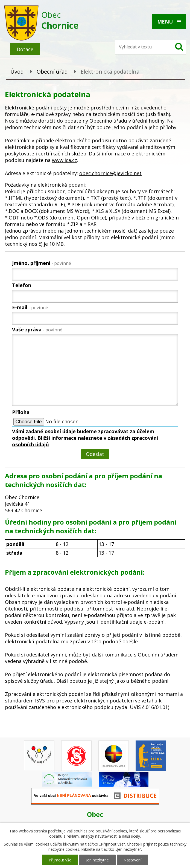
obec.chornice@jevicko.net (110, 173)
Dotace (25, 49)
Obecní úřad (52, 72)
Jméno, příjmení (42, 263)
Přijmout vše (60, 860)
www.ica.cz (65, 160)
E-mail (30, 307)
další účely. (131, 836)
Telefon (22, 285)
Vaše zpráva (37, 329)
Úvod (17, 72)
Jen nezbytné (97, 860)
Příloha (21, 412)
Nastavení (132, 860)
